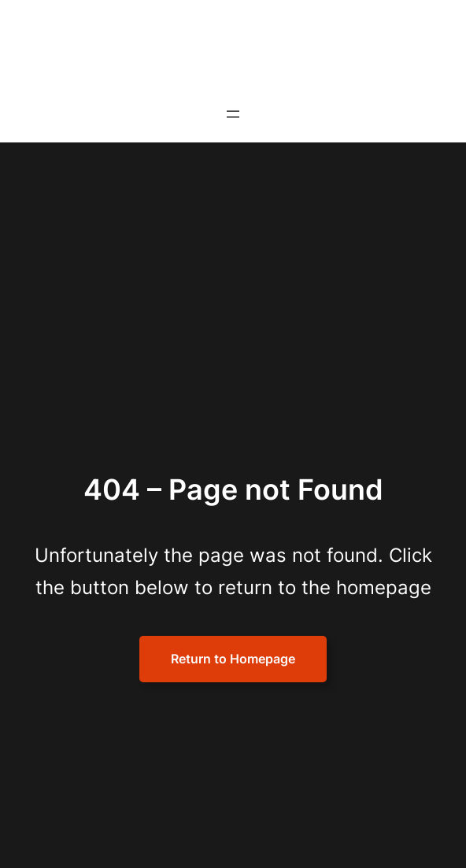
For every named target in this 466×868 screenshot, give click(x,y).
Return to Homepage (233, 659)
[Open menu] (233, 114)
